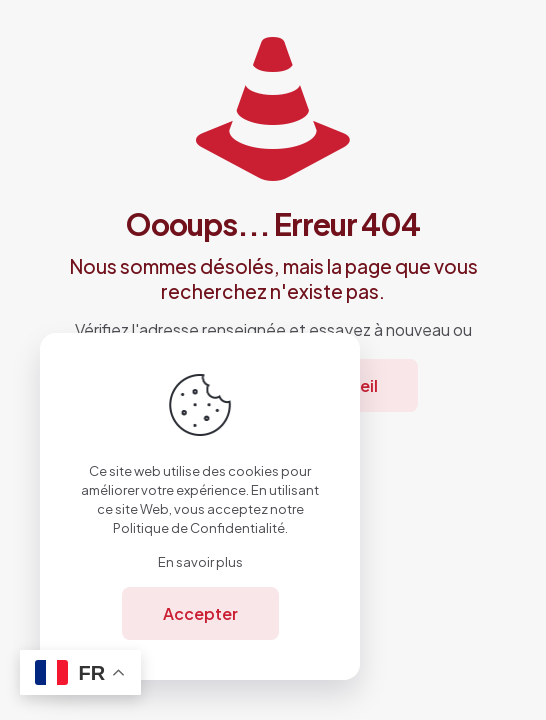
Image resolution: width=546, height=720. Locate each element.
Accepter (200, 613)
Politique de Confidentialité (199, 528)
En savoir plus (200, 562)
